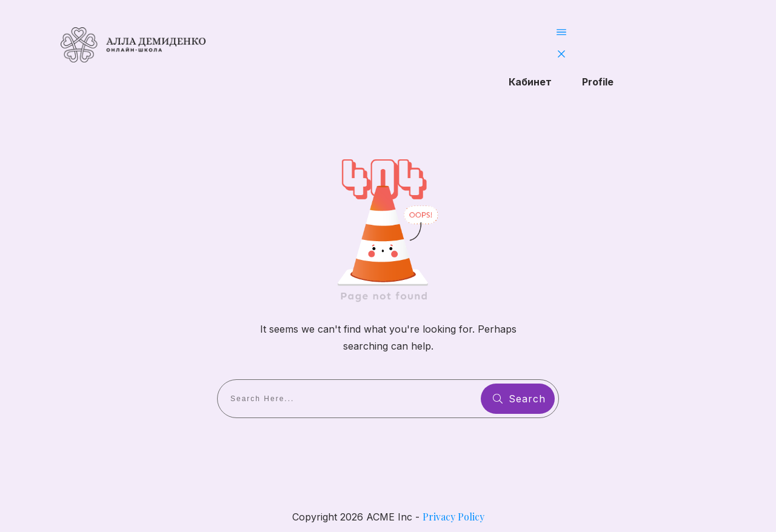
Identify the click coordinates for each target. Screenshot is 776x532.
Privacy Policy (453, 517)
